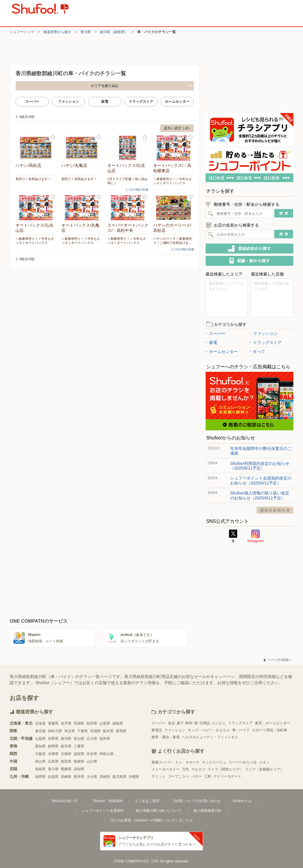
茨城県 (95, 731)
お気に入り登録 (53, 137)
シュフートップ (22, 32)
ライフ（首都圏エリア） (264, 769)
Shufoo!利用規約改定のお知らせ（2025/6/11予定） (260, 466)
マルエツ (198, 769)
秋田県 (92, 723)
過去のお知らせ (275, 510)
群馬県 (121, 731)
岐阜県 (66, 746)
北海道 (40, 723)
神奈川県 (55, 731)
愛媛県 (66, 769)
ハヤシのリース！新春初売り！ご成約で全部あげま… (173, 241)
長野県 (53, 739)
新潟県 (66, 739)
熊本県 (79, 777)
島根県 (79, 761)
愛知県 (40, 746)
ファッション (68, 102)
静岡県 (53, 746)
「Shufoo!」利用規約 (106, 801)
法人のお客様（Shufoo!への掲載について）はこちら (151, 820)
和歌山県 (106, 754)
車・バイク (241, 730)
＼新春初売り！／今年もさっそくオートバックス (173, 181)
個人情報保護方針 (207, 811)
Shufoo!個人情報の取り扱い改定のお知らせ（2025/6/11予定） (260, 495)
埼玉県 (70, 731)
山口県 (92, 761)
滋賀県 (79, 754)
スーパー (32, 102)
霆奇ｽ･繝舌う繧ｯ (177, 128)
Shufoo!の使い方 (64, 801)
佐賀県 (53, 777)
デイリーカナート (228, 776)
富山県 (79, 739)
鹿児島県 (119, 777)
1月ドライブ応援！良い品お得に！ (128, 181)
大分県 (92, 777)
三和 (208, 776)
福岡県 (40, 777)
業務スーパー (162, 762)
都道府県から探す (57, 32)
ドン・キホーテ (187, 762)
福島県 (118, 723)
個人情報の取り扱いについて (159, 811)
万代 (185, 769)
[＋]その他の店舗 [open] (137, 190)
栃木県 (108, 731)
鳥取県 (66, 761)
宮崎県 (105, 777)
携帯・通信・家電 (166, 737)
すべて (257, 352)
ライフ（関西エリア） (225, 769)
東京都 (40, 731)
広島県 (53, 761)
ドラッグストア (141, 102)
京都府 (66, 754)
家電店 (157, 730)
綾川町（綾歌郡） (114, 32)
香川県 (86, 32)
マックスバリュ (214, 762)
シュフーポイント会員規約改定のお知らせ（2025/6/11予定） (261, 480)
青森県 (53, 723)
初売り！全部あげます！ (33, 179)
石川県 (92, 739)
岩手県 (66, 723)
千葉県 (82, 731)
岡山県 (40, 761)
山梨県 (40, 739)
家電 (105, 102)
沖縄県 (134, 777)
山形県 (105, 723)
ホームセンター (177, 102)
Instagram (256, 536)
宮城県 (79, 723)
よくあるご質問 (147, 801)
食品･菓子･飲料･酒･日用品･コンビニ (197, 723)
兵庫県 (53, 754)
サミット (159, 776)
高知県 (79, 769)
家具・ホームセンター (273, 723)
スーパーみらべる (243, 762)
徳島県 (40, 769)
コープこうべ (178, 776)
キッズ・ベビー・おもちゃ (209, 730)
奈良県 (92, 754)
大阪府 (40, 754)
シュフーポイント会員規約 (103, 811)
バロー (197, 776)
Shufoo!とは (242, 801)
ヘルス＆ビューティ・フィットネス (210, 737)
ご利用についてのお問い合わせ (196, 801)
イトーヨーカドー (166, 769)
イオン (264, 762)
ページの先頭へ (278, 660)
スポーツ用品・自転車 (270, 730)
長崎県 (66, 777)
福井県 (105, 739)
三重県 (79, 746)
